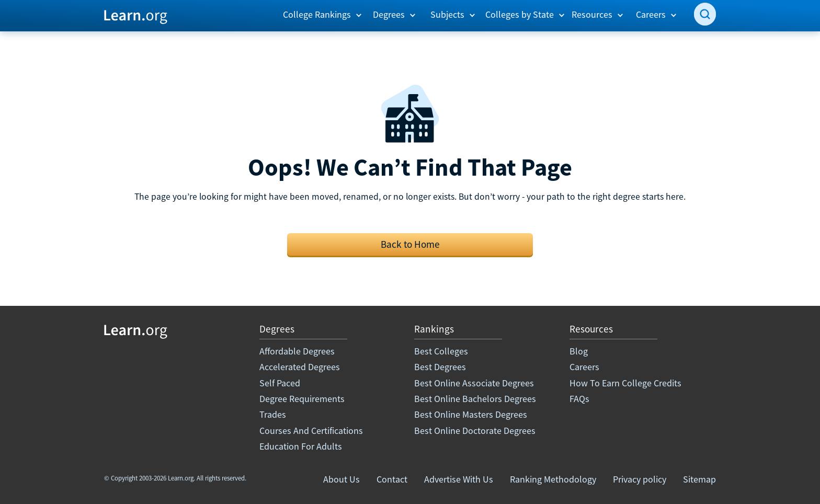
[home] (136, 15)
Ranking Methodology (553, 479)
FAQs (579, 399)
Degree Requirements (302, 399)
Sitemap (699, 479)
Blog (579, 351)
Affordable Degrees (297, 351)
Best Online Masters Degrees (471, 414)
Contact (392, 479)
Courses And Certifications (311, 431)
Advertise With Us (459, 479)
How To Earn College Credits (625, 383)
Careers (584, 367)
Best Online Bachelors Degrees (475, 399)
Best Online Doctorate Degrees (475, 431)
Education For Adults (301, 446)
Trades (273, 414)
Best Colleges (441, 351)
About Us (341, 479)
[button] (323, 15)
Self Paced (280, 383)
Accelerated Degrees (300, 367)
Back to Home (410, 244)
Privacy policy (640, 479)
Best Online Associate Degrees (474, 383)
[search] (705, 14)
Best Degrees (440, 367)
